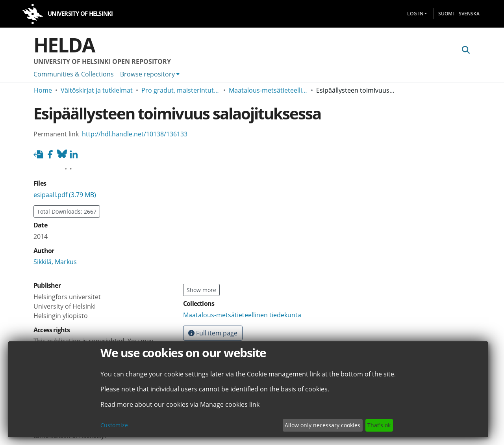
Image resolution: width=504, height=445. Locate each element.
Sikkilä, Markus (55, 236)
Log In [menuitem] (415, 14)
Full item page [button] (213, 333)
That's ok (379, 425)
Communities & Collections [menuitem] (74, 74)
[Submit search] (466, 50)
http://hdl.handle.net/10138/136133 (135, 134)
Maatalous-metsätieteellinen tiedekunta (268, 90)
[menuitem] (150, 74)
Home (43, 90)
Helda (64, 45)
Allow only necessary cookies (322, 425)
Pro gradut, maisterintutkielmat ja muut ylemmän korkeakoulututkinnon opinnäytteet (181, 90)
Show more (201, 290)
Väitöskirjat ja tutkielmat (97, 90)
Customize (114, 425)
